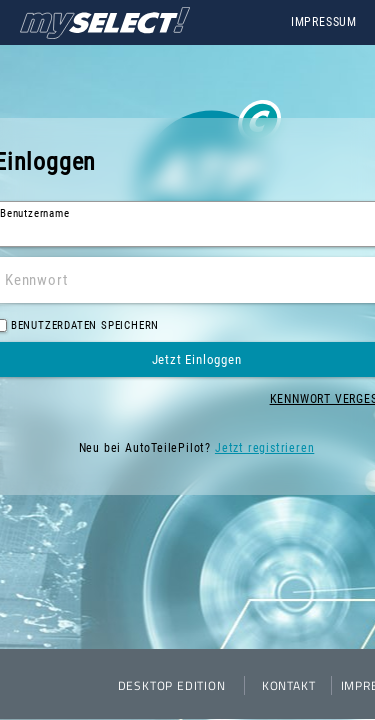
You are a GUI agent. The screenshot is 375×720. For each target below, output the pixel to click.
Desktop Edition (172, 685)
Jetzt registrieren (264, 448)
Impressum (324, 22)
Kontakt (289, 685)
